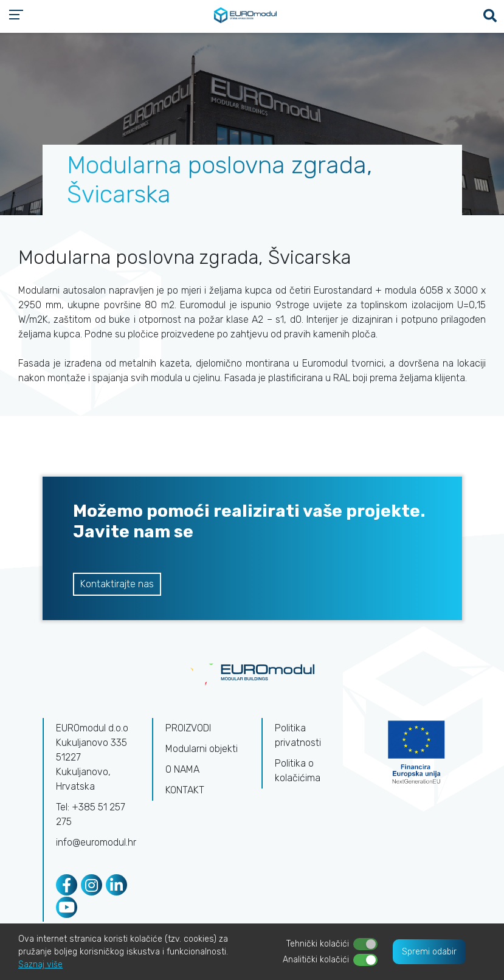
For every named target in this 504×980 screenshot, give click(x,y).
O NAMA (182, 769)
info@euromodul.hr (96, 842)
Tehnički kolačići (318, 944)
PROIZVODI (188, 728)
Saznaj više (40, 964)
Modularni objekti (202, 749)
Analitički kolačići (316, 960)
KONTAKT (185, 790)
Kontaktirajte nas (117, 584)
